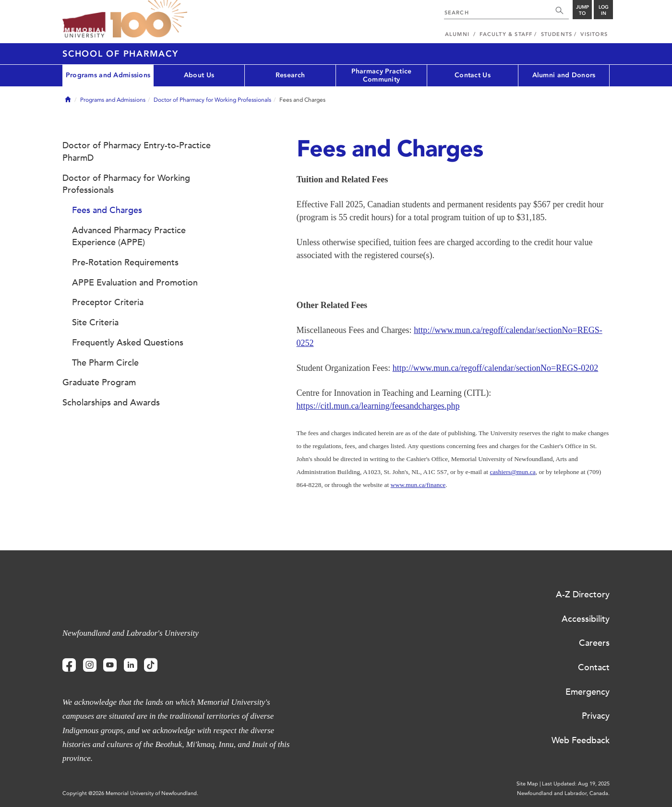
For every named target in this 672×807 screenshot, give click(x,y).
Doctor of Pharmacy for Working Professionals (212, 100)
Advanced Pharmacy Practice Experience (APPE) (129, 237)
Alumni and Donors (564, 75)
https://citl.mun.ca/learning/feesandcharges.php (378, 406)
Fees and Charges (107, 210)
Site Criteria (95, 322)
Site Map (527, 784)
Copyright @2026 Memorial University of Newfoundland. (130, 793)
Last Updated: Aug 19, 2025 (576, 784)
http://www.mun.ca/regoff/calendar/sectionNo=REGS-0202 (496, 368)
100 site (149, 19)
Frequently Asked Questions (128, 343)
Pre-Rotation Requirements (125, 262)
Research (290, 75)
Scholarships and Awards (111, 403)
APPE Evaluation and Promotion (135, 283)
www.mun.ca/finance (418, 485)
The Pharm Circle (105, 363)
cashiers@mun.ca (512, 472)
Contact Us (473, 75)
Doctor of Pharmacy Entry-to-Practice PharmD (137, 152)
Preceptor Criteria (108, 302)
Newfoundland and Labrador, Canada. (563, 793)
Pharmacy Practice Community (382, 75)
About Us (199, 75)
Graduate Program (99, 382)
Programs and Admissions (108, 75)
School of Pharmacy (120, 54)
